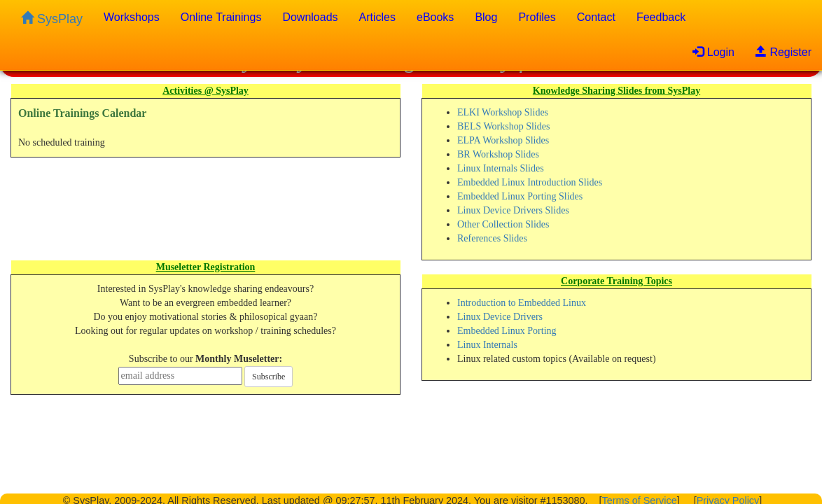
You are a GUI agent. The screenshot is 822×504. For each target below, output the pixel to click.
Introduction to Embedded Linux (522, 303)
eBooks (435, 17)
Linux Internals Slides (501, 168)
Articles (377, 17)
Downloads (310, 17)
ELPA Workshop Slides (503, 140)
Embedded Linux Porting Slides (520, 196)
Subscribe (269, 377)
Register (783, 52)
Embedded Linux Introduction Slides (530, 182)
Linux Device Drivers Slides (513, 210)
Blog (486, 17)
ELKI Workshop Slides (503, 112)
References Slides (492, 238)
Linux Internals (487, 345)
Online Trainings (221, 17)
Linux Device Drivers (500, 317)
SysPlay (52, 19)
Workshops (132, 17)
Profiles (537, 17)
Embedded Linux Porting (507, 331)
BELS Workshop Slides (503, 126)
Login (713, 52)
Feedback (661, 17)
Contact (596, 17)
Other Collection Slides (503, 224)
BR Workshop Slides (498, 154)
